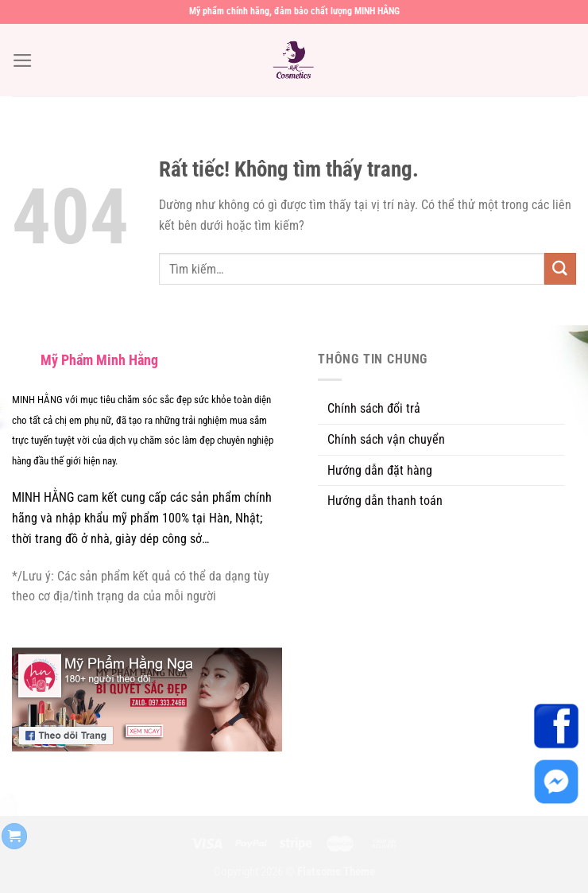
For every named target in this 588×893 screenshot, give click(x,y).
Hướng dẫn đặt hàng (380, 470)
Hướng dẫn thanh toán (385, 501)
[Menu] (23, 60)
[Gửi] (560, 269)
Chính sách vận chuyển (386, 439)
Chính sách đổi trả (374, 408)
